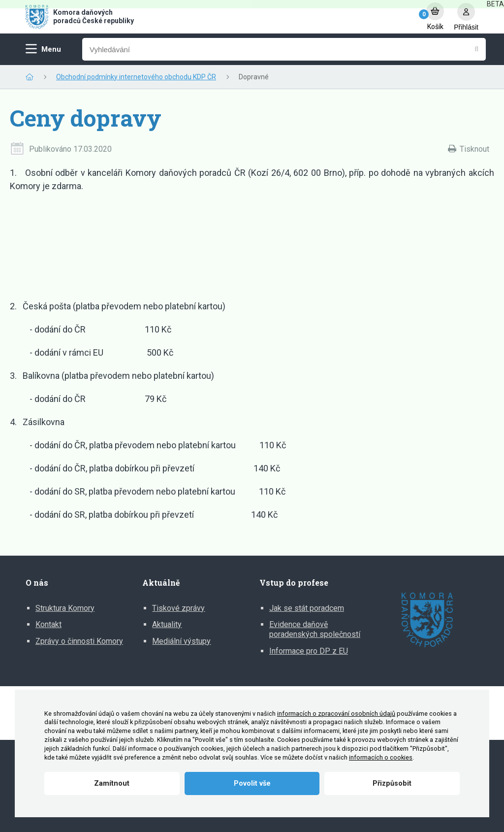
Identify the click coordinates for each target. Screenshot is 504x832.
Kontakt (48, 624)
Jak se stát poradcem (307, 608)
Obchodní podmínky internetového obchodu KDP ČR (136, 77)
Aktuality (167, 624)
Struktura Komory (65, 608)
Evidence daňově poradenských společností (315, 629)
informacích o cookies (381, 757)
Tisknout (474, 149)
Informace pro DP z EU (309, 651)
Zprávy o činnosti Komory (79, 641)
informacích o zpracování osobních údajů (336, 714)
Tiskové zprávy (178, 608)
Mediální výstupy (181, 641)
